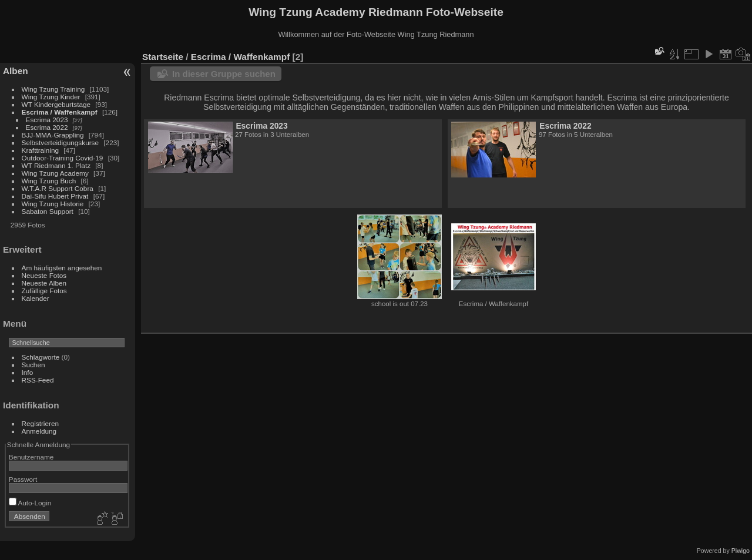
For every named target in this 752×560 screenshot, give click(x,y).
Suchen (33, 365)
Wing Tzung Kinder (51, 97)
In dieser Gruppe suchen (224, 74)
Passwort (23, 479)
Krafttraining (40, 150)
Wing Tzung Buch (49, 181)
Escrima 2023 (47, 120)
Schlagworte (41, 357)
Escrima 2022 (47, 127)
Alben (16, 71)
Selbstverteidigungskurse (60, 142)
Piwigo (741, 551)
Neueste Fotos (44, 275)
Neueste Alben (44, 283)
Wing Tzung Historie (53, 204)
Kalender (36, 298)
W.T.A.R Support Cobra (58, 188)
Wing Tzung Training (53, 89)
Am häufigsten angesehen (62, 268)
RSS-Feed (38, 380)
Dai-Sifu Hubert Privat (55, 196)
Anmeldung (39, 431)
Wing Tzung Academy (56, 173)
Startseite (163, 57)
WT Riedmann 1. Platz (56, 165)
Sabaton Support (48, 211)
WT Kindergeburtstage (56, 104)
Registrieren (40, 423)
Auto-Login (30, 503)
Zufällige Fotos (44, 291)
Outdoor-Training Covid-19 (63, 158)
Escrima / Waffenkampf (60, 112)
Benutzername (31, 457)
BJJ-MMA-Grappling (53, 135)
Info (28, 372)
